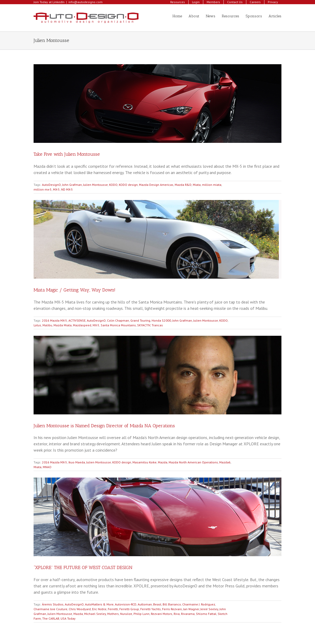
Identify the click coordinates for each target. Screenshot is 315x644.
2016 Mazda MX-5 (55, 320)
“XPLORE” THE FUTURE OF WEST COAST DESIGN (83, 567)
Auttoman (145, 604)
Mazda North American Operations (193, 462)
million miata (212, 185)
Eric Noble (99, 609)
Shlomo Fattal (206, 614)
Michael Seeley (95, 614)
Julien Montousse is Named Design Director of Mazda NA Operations (104, 426)
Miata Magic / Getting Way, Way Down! (74, 290)
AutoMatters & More (99, 604)
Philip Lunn (142, 614)
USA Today (68, 618)
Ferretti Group (129, 609)
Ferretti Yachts (151, 609)
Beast (157, 604)
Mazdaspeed (82, 325)
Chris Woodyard (80, 609)
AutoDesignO (51, 185)
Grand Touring (140, 320)
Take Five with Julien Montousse (67, 154)
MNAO (47, 467)
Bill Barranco (172, 604)
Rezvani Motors (162, 614)
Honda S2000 (161, 320)
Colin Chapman (118, 320)
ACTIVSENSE (77, 320)
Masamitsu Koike (145, 462)
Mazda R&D (183, 185)
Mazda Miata (63, 325)
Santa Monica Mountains (118, 325)
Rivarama (188, 614)
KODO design (128, 185)
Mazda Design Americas (156, 185)
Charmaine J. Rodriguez (199, 604)
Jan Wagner (191, 609)
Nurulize (126, 614)
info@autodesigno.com (86, 2)
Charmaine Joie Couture (50, 609)
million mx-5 (43, 189)
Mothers (113, 614)
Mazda (163, 462)
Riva (177, 614)
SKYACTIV (144, 325)
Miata (197, 185)
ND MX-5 (67, 189)
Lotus (37, 325)
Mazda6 (225, 462)
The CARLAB (51, 618)
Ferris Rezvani (172, 609)
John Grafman (72, 185)
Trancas (157, 325)
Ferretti (113, 609)
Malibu (47, 325)
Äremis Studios (53, 604)
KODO (113, 185)
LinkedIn (58, 2)
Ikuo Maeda (77, 462)
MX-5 (56, 189)
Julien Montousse (95, 185)
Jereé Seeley (209, 609)
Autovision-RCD (126, 604)
